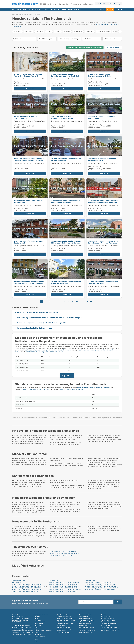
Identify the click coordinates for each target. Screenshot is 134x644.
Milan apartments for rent (86, 622)
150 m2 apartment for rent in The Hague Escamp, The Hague (66, 159)
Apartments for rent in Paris (109, 627)
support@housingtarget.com (21, 620)
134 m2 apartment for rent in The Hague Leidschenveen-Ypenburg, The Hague (103, 242)
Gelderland (90, 32)
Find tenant (46, 9)
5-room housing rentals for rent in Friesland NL (64, 584)
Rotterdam (28, 32)
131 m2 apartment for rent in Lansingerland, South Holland (62, 117)
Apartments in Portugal (63, 627)
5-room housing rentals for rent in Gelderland (100, 584)
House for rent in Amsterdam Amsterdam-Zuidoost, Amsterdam (35, 79)
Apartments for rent (19, 581)
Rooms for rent (90, 581)
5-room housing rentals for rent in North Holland (28, 588)
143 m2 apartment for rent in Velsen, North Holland (102, 117)
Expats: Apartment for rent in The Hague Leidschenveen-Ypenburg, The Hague (40, 163)
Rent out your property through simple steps (65, 553)
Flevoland (67, 32)
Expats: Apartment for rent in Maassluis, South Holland (32, 246)
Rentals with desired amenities (84, 418)
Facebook (13, 636)
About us (37, 617)
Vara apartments (84, 625)
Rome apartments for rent (86, 627)
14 (83, 302)
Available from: (19, 84)
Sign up (102, 9)
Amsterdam (18, 32)
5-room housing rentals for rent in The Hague (100, 590)
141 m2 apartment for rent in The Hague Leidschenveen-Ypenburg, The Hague (29, 159)
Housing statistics (40, 636)
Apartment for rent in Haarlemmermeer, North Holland (106, 79)
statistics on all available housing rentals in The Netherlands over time (48, 350)
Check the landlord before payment (62, 555)
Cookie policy (38, 625)
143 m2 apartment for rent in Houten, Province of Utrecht (102, 159)
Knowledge (55, 9)
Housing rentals (17, 14)
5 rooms (38, 14)
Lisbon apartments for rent (109, 624)
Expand (66, 376)
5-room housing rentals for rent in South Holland (65, 590)
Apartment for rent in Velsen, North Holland (103, 121)
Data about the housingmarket (71, 9)
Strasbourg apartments (63, 632)
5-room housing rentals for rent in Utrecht (26, 591)
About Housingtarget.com (21, 9)
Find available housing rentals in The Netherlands (32, 418)
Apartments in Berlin (107, 622)
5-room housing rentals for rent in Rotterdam (27, 590)
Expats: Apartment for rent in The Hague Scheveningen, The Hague (73, 205)
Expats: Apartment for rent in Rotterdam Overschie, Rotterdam (72, 286)
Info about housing (40, 638)
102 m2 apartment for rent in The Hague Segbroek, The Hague (103, 282)
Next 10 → (90, 302)
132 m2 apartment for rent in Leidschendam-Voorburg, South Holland (66, 75)
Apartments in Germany (108, 620)
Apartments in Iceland (85, 632)
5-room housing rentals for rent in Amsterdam (64, 582)
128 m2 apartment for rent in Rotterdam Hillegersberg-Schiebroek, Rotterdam (66, 242)
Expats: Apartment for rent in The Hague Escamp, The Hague (71, 163)
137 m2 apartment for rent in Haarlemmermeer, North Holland (100, 75)
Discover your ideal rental (62, 418)
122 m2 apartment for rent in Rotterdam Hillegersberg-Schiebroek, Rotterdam (103, 202)
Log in (120, 9)
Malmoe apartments (62, 625)
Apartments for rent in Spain (65, 624)
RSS (36, 641)
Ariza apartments (106, 625)
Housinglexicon (39, 634)
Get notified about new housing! (109, 4)
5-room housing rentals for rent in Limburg (63, 586)
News (36, 627)
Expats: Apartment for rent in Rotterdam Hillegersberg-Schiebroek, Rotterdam (77, 246)
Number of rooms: (20, 86)
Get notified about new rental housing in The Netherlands (85, 47)
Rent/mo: (17, 82)
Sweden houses (83, 617)
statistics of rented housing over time (71, 389)
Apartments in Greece (85, 618)
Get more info (30, 89)
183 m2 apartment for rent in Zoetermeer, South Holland (30, 202)
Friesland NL (78, 32)
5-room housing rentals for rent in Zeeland (63, 591)
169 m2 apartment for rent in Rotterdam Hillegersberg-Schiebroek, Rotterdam (29, 282)
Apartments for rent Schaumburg (111, 629)
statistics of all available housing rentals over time (94, 388)
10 (77, 302)
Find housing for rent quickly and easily (63, 551)
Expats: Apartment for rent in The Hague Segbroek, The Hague (109, 286)
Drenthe (58, 32)
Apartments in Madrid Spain (65, 629)
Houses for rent (54, 581)
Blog (36, 629)
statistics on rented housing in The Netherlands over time (45, 352)
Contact (37, 618)
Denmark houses (62, 631)
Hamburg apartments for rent (65, 618)
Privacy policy (39, 624)
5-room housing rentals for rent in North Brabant (101, 586)
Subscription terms (40, 622)
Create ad (110, 9)
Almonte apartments (85, 624)
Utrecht (49, 32)
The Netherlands (28, 14)
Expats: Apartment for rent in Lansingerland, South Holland (71, 121)
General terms (39, 620)
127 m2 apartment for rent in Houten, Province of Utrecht (28, 117)
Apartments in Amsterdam (109, 631)
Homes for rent (17, 582)
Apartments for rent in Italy (87, 620)
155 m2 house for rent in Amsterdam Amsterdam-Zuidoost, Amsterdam (28, 75)
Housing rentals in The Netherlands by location (115, 418)
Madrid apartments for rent (87, 631)
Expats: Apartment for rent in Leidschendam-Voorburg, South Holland (74, 79)
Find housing (36, 9)
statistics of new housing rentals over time (35, 389)
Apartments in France (107, 618)
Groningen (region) (103, 32)
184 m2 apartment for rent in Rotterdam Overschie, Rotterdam (66, 282)
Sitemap (37, 640)
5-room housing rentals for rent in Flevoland (27, 584)
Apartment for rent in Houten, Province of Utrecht (30, 121)
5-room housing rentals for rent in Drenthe (99, 582)
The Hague (39, 32)
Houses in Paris (106, 617)
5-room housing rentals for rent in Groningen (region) (30, 586)
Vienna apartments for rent (64, 617)
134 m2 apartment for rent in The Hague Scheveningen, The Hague (66, 202)
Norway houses (83, 629)
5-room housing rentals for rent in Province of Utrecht (103, 588)
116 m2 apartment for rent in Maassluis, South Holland (29, 242)
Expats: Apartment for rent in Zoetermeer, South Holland (33, 205)
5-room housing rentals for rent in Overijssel (63, 588)
